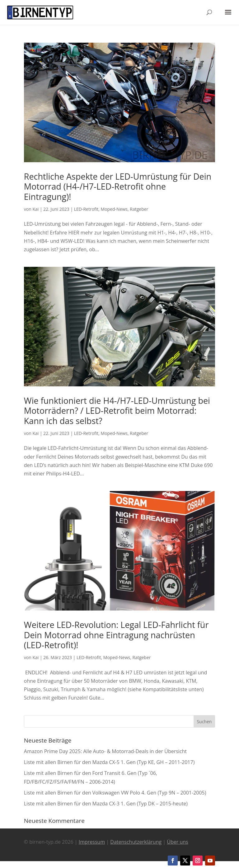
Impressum (92, 842)
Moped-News (114, 209)
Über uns (177, 842)
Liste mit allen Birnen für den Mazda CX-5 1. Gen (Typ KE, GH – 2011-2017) (109, 762)
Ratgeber (139, 209)
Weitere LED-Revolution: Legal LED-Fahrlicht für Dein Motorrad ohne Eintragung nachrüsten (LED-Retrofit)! (116, 635)
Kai (35, 209)
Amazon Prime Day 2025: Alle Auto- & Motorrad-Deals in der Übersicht (105, 751)
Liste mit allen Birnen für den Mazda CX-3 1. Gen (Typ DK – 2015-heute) (106, 804)
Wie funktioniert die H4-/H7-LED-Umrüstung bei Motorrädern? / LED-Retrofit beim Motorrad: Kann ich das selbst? (117, 411)
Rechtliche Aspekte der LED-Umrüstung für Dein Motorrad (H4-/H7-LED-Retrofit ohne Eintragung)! (118, 186)
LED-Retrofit (86, 209)
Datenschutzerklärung (136, 842)
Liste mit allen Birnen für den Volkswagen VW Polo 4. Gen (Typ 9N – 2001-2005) (115, 793)
